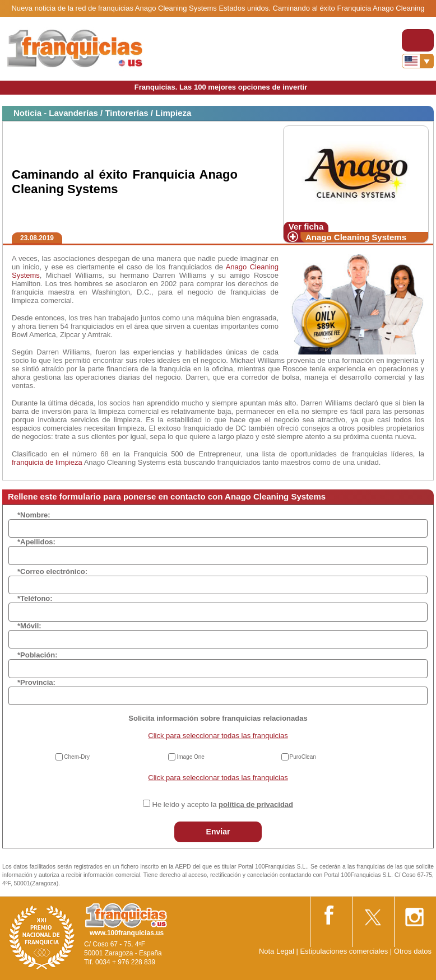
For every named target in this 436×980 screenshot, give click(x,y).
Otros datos (413, 951)
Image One (190, 757)
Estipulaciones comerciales (345, 951)
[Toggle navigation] (418, 40)
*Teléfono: (35, 598)
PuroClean (303, 757)
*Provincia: (36, 682)
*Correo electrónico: (52, 571)
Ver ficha (306, 227)
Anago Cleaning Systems (356, 237)
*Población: (38, 655)
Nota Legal (277, 951)
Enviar (218, 832)
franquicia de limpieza (47, 462)
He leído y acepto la (223, 804)
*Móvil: (29, 626)
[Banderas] (418, 61)
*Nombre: (34, 515)
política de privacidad (256, 804)
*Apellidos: (36, 542)
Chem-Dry (77, 757)
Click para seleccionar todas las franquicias (218, 736)
